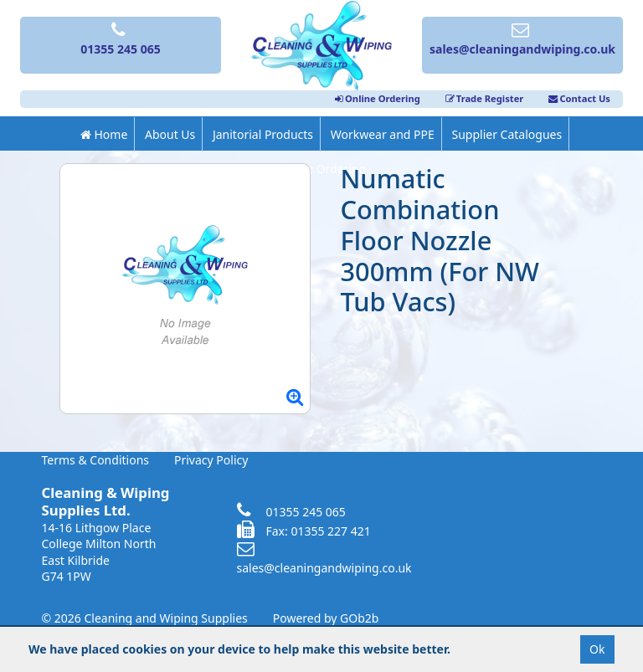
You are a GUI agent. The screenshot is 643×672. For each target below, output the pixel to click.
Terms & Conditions (96, 460)
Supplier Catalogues (507, 134)
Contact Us (579, 98)
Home (104, 134)
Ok (597, 649)
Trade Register (485, 98)
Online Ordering (378, 98)
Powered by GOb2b (326, 618)
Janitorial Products (263, 134)
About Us (170, 134)
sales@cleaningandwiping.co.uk (324, 559)
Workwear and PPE (383, 134)
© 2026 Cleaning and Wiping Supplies (145, 618)
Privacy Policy (211, 460)
